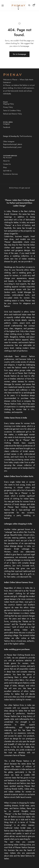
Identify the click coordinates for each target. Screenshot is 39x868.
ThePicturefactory (26, 136)
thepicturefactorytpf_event (12, 147)
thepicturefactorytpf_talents (13, 144)
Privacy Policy (8, 107)
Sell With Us (7, 171)
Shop (5, 167)
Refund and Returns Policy (12, 114)
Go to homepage (19, 54)
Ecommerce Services (10, 174)
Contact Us (7, 164)
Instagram (6, 124)
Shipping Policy (8, 104)
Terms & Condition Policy (12, 111)
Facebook (7, 127)
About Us (6, 161)
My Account (7, 158)
